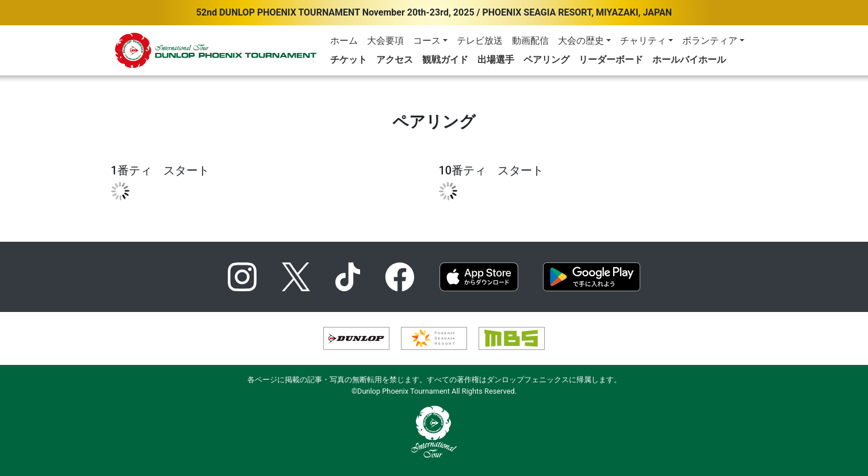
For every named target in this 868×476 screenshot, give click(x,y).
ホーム (344, 41)
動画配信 (530, 41)
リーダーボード (611, 60)
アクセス (395, 60)
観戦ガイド (445, 60)
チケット (349, 60)
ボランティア (710, 41)
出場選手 (496, 60)
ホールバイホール (689, 60)
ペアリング (546, 60)
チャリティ (643, 41)
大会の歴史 (581, 41)
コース (427, 41)
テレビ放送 (480, 41)
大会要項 (385, 41)
